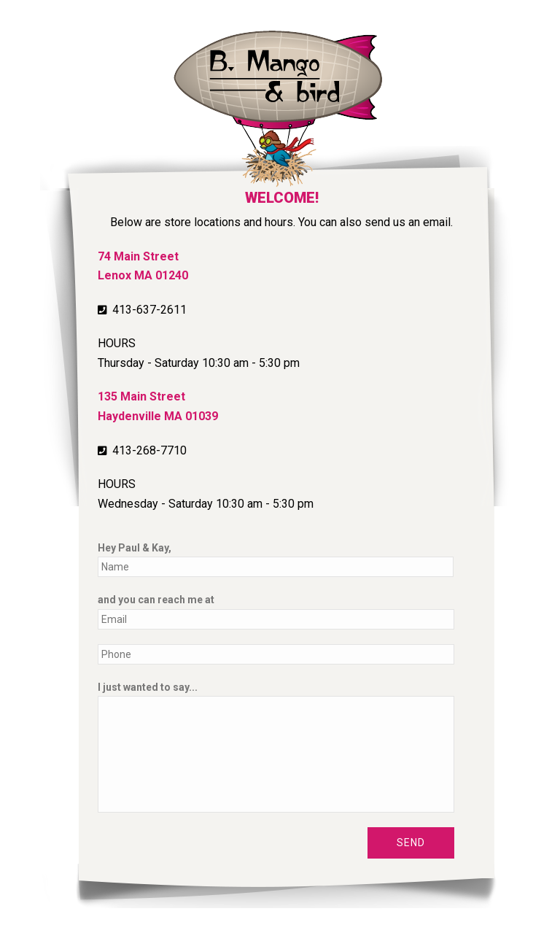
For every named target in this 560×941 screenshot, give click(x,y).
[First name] (276, 567)
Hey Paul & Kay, (135, 548)
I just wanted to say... (148, 687)
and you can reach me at (156, 600)
